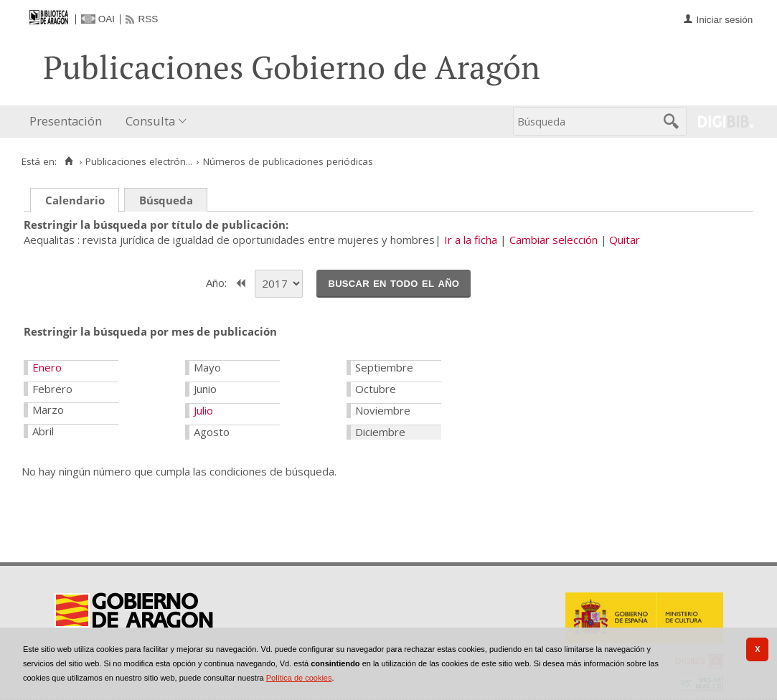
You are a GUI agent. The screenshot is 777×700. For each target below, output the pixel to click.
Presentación (66, 121)
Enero (47, 367)
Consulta (150, 121)
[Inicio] (69, 161)
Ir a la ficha (471, 240)
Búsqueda (166, 200)
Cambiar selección (554, 240)
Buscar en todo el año (394, 283)
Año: (218, 282)
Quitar (625, 240)
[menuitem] (69, 122)
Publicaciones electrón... (139, 161)
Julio (203, 410)
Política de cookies (299, 678)
